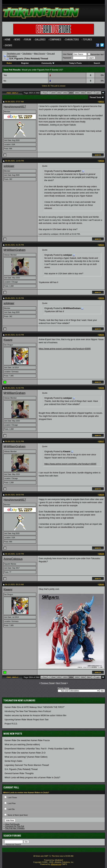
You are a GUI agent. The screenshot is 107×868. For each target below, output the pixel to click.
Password (67, 58)
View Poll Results (12, 824)
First (44, 93)
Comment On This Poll (15, 826)
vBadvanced (56, 864)
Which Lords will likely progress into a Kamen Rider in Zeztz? (32, 778)
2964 (89, 93)
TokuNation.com (13, 53)
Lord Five (12, 803)
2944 (53, 93)
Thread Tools (95, 97)
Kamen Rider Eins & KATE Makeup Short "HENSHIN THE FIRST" (35, 707)
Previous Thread (48, 683)
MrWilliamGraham (14, 250)
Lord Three (12, 798)
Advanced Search (13, 844)
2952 (59, 93)
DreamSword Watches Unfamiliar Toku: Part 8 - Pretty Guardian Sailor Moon (39, 749)
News (17, 40)
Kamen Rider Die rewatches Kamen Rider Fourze (27, 740)
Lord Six (11, 809)
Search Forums (12, 836)
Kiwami (8, 340)
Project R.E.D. (11, 724)
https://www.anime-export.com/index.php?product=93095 (65, 349)
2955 (77, 93)
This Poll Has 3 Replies (15, 828)
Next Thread (61, 683)
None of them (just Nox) (18, 815)
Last (98, 93)
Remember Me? (96, 55)
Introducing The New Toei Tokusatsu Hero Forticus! (28, 711)
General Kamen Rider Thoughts (19, 773)
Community (48, 63)
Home (8, 40)
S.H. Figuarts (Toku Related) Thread (21, 769)
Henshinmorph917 (15, 107)
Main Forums (39, 53)
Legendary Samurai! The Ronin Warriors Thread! (27, 765)
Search (97, 63)
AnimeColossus (13, 559)
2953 (65, 93)
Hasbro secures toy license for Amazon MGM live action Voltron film (35, 715)
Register (25, 63)
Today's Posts (75, 63)
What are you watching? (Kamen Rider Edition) (26, 757)
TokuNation (27, 53)
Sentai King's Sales (13, 761)
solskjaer (9, 166)
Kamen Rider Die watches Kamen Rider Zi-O (25, 753)
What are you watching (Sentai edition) (22, 745)
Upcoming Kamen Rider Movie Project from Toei (26, 720)
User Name (68, 54)
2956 (83, 93)
